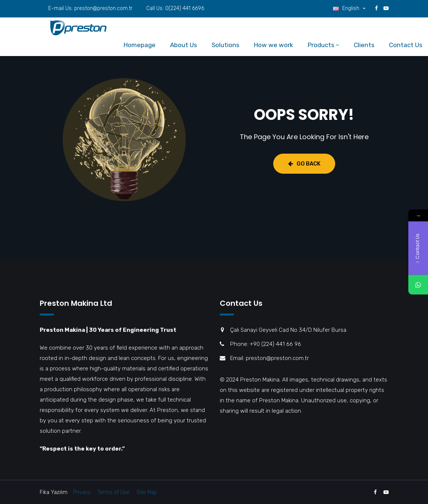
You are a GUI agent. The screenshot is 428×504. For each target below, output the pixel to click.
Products (321, 45)
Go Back (304, 164)
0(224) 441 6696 (185, 8)
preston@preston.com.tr (103, 8)
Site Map (147, 492)
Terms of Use (114, 492)
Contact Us (406, 45)
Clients (364, 45)
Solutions (226, 45)
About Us (184, 45)
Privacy (82, 492)
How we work (274, 45)
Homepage (140, 45)
